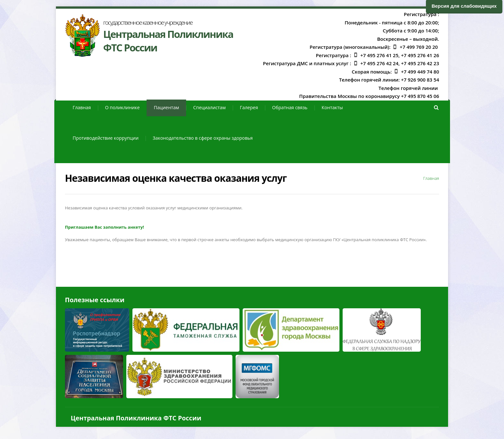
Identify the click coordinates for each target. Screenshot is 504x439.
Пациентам (166, 107)
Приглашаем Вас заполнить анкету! (104, 227)
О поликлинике (122, 107)
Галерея (249, 107)
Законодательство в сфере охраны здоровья (203, 138)
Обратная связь (290, 107)
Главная (82, 107)
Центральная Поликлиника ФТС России (136, 418)
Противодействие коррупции (106, 138)
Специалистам (209, 107)
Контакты (332, 107)
